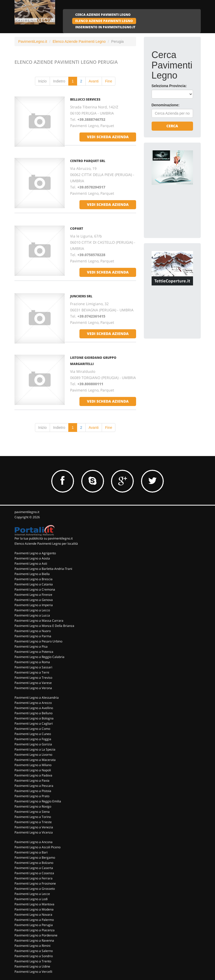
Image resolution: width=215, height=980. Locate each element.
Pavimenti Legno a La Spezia (35, 749)
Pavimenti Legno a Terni (32, 672)
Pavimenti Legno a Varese (33, 683)
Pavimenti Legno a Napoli (33, 770)
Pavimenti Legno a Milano (33, 765)
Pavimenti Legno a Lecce (32, 894)
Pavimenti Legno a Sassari (33, 667)
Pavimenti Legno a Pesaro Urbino (38, 641)
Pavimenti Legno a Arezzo (33, 703)
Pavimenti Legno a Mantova (34, 904)
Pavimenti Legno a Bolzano (34, 863)
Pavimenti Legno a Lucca (32, 615)
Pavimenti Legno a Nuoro (33, 631)
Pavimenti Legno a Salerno (34, 951)
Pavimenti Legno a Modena (34, 909)
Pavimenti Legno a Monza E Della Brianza (44, 626)
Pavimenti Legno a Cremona (35, 589)
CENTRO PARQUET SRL (88, 161)
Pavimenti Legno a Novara (33, 915)
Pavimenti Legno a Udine (32, 966)
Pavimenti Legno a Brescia (34, 579)
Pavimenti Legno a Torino (33, 817)
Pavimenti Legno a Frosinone (35, 883)
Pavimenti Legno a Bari (31, 852)
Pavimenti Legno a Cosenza (34, 873)
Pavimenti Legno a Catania (34, 584)
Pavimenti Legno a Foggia (33, 739)
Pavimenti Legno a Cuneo (33, 734)
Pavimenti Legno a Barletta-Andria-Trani (43, 569)
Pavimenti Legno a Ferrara (34, 878)
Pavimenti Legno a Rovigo (33, 806)
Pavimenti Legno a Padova (33, 775)
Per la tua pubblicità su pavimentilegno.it (44, 538)
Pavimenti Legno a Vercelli (33, 972)
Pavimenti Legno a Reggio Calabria (39, 657)
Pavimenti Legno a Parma (33, 636)
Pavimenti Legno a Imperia (34, 605)
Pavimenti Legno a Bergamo (35, 857)
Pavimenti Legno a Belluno (34, 713)
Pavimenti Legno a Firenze (33, 595)
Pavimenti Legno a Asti (31, 563)
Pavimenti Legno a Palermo (34, 920)
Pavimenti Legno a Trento (33, 961)
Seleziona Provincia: (169, 86)
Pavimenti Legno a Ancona (34, 842)
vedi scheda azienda (108, 137)
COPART (77, 229)
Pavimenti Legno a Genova (34, 600)
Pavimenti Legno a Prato (32, 796)
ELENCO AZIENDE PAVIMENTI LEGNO (104, 21)
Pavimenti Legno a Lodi (31, 899)
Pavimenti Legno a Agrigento (35, 553)
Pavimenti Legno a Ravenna (34, 940)
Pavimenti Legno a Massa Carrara (39, 621)
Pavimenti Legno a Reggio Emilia (38, 801)
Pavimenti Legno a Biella (32, 574)
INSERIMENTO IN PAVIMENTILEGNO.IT (105, 27)
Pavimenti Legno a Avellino (34, 708)
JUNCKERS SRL (81, 296)
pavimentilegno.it (27, 512)
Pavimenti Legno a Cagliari (34, 723)
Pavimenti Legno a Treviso (33, 678)
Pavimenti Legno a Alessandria (37, 698)
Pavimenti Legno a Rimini (32, 946)
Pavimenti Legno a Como (32, 729)
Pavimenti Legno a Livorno (33, 755)
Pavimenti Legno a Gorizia (33, 744)
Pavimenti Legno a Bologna (34, 718)
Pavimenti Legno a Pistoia (33, 791)
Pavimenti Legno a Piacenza (35, 930)
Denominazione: (166, 105)
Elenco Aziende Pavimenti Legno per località (46, 544)
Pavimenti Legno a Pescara (34, 786)
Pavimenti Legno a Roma (32, 662)
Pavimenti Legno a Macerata (35, 760)
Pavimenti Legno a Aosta (32, 558)
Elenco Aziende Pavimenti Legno (79, 41)
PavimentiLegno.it (33, 41)
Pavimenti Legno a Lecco (32, 610)
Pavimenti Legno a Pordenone (36, 935)
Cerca (172, 126)
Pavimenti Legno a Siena (32, 812)
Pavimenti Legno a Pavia (32, 780)
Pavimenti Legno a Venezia (34, 827)
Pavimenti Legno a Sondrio (34, 956)
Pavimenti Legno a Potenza (34, 652)
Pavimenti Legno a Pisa (31, 646)
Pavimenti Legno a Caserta (34, 868)
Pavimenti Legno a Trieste (33, 822)
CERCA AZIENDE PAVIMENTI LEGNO (103, 15)
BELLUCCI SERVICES (85, 99)
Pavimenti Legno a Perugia (34, 925)
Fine (109, 81)
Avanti (94, 81)
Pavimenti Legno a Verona (33, 688)
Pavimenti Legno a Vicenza (34, 832)
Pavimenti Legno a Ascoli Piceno (38, 847)
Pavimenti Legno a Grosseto (35, 889)
